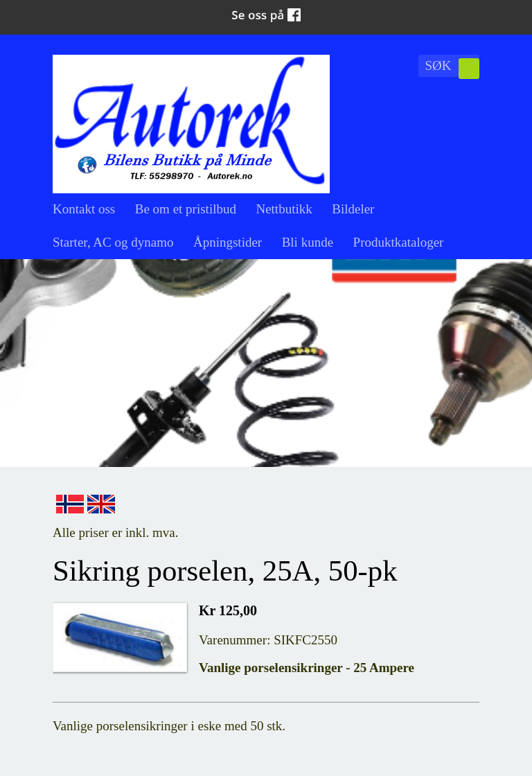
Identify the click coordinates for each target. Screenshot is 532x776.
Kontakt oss (84, 209)
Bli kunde (308, 242)
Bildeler (353, 209)
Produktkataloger (399, 242)
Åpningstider (228, 242)
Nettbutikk (284, 209)
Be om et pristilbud (186, 209)
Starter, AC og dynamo (113, 242)
